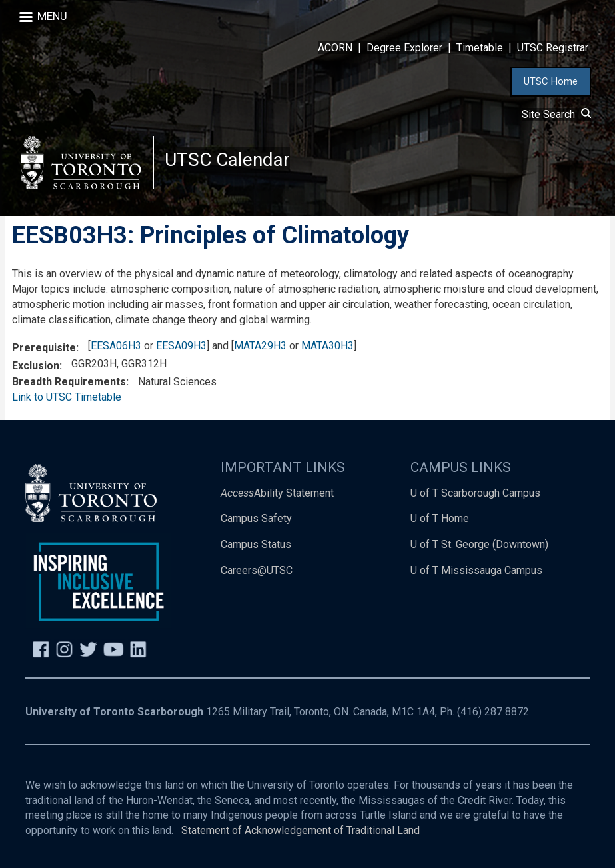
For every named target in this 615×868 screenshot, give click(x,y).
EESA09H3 (181, 346)
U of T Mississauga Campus (476, 571)
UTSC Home (551, 81)
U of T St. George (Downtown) (479, 545)
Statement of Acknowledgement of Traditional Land (301, 831)
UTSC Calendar (227, 160)
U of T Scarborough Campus (475, 493)
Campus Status (256, 545)
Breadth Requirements (69, 382)
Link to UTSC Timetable (67, 397)
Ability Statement (277, 493)
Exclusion (36, 366)
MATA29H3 (260, 346)
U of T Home (440, 519)
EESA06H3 (116, 346)
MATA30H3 (327, 346)
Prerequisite (44, 348)
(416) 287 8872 (493, 712)
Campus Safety (256, 519)
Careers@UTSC (257, 571)
